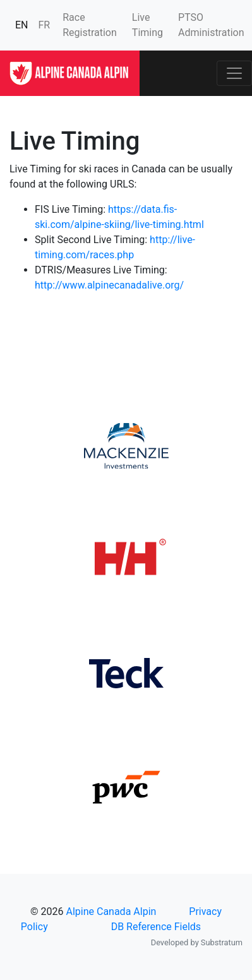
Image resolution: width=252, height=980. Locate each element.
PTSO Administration (211, 25)
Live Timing (147, 25)
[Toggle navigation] (234, 73)
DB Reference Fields (156, 927)
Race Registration (90, 25)
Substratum (222, 942)
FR (45, 25)
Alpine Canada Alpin (111, 911)
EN (22, 25)
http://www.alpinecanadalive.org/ (109, 285)
